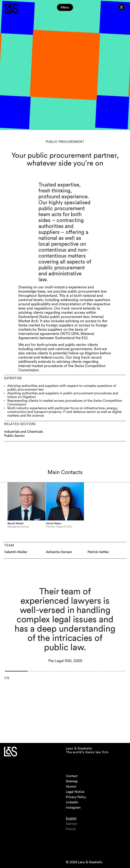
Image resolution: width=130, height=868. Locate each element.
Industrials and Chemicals (24, 432)
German (72, 824)
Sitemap (72, 781)
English (71, 818)
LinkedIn (72, 802)
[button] (16, 671)
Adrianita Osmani (59, 552)
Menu (65, 7)
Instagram (73, 807)
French (71, 829)
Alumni (71, 787)
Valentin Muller (16, 552)
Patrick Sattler (98, 552)
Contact (72, 776)
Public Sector (14, 436)
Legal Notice (75, 792)
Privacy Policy (76, 797)
